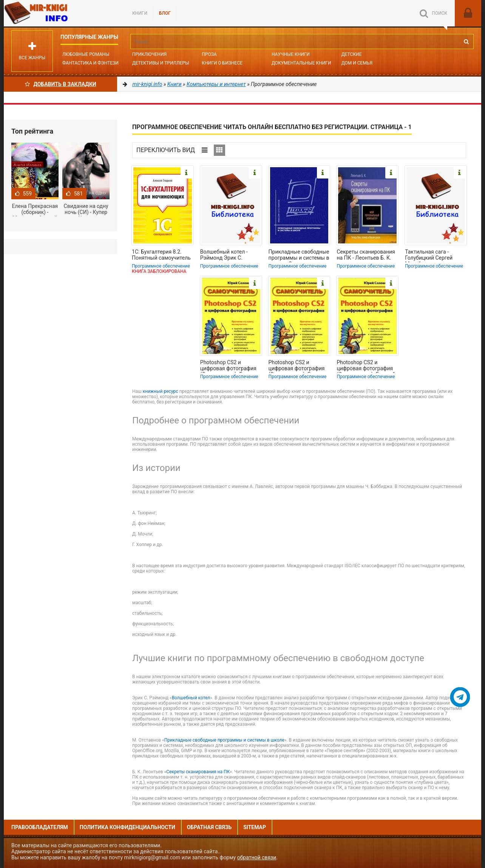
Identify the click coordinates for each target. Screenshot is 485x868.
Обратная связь (209, 827)
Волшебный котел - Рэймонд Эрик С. (224, 255)
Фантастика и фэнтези (90, 63)
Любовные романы (86, 54)
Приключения (149, 54)
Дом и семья (357, 63)
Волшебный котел (191, 698)
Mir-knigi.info (60, 13)
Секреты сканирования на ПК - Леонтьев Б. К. (366, 255)
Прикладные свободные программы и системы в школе (224, 740)
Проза (209, 54)
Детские (352, 54)
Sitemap (255, 827)
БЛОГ (165, 13)
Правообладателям (40, 827)
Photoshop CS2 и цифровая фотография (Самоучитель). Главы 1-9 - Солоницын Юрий (367, 366)
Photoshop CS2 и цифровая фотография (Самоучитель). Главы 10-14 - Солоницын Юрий (231, 366)
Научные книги (291, 54)
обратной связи (257, 857)
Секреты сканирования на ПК (198, 772)
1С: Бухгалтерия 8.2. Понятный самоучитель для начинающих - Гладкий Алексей (161, 255)
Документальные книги (301, 63)
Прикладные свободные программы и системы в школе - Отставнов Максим (299, 255)
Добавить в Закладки (61, 84)
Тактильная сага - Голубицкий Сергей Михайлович (429, 255)
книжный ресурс (161, 391)
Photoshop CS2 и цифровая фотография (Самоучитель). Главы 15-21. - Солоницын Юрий (297, 366)
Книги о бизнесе (222, 63)
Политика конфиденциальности (127, 827)
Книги (140, 13)
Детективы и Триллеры (161, 63)
